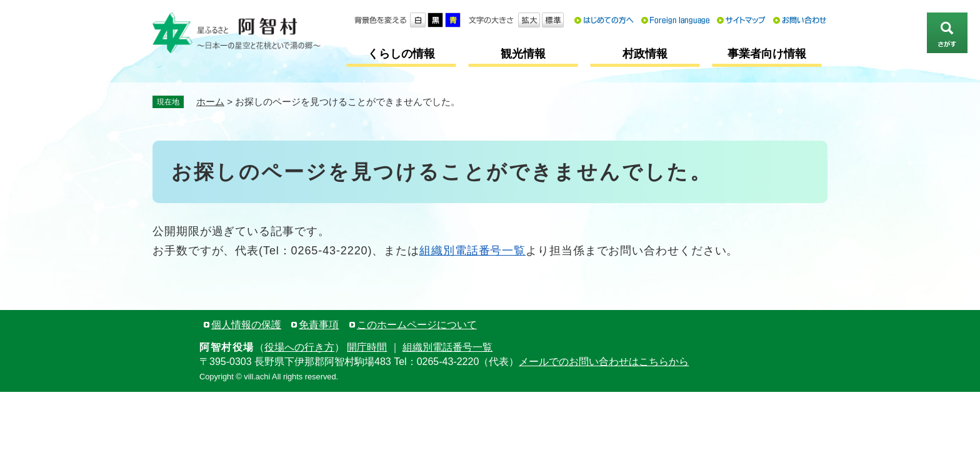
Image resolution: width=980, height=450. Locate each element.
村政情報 (645, 54)
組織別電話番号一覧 (472, 251)
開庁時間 (367, 347)
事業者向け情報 (767, 54)
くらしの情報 (401, 54)
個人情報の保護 (246, 325)
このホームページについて (417, 325)
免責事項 (319, 325)
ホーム (210, 102)
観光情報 (523, 54)
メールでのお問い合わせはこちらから (604, 362)
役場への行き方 (299, 347)
